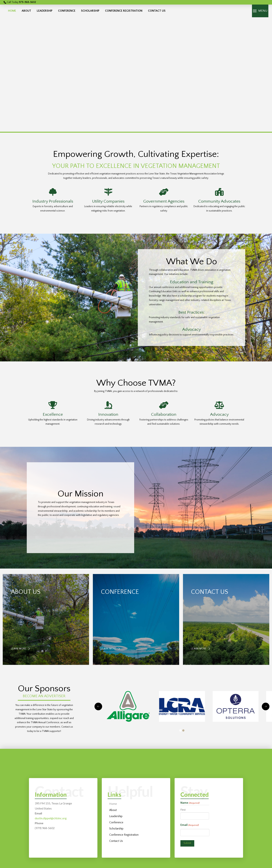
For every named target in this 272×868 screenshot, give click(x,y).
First (183, 810)
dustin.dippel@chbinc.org (51, 818)
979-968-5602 (27, 2)
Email (190, 825)
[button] (260, 11)
